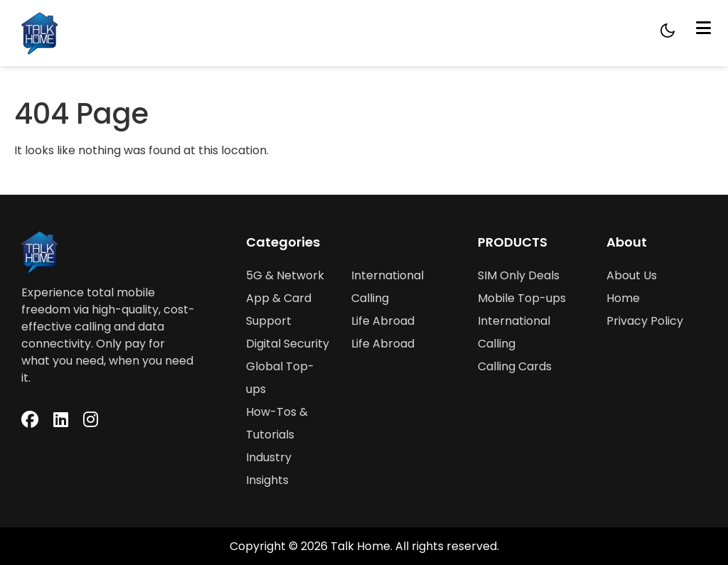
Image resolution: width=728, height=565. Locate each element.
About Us (632, 275)
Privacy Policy (645, 321)
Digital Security (288, 344)
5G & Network (285, 275)
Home (623, 298)
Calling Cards (515, 366)
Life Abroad (383, 321)
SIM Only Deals (519, 275)
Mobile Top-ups (522, 298)
